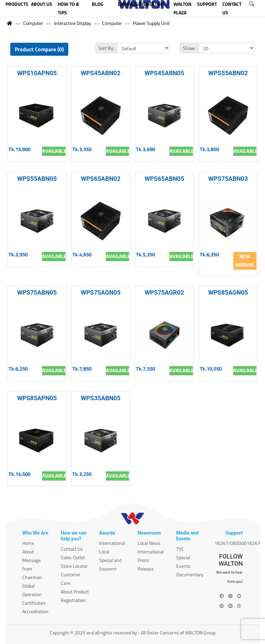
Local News (149, 543)
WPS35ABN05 (101, 398)
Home (28, 543)
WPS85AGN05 (228, 292)
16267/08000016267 (237, 543)
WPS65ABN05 (164, 179)
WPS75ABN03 (228, 179)
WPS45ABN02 (101, 73)
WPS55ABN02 (228, 73)
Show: (189, 48)
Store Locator (74, 566)
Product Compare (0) (39, 49)
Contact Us (72, 549)
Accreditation (35, 611)
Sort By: (106, 48)
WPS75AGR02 (164, 292)
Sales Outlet (73, 557)
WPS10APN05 (37, 73)
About (28, 552)
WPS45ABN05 (164, 73)
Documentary (190, 574)
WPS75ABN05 (37, 292)
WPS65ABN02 (101, 179)
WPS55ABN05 (37, 179)
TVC (180, 549)
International (112, 543)
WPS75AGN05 (101, 292)
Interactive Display (73, 23)
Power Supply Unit (151, 23)
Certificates (34, 603)
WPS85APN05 (37, 398)
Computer (33, 23)
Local (104, 552)
